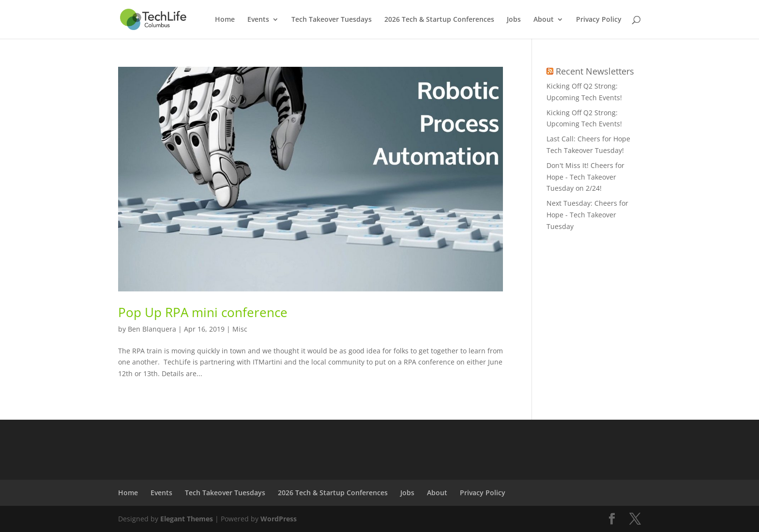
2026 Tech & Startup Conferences (439, 20)
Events (258, 20)
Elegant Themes (187, 519)
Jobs (514, 20)
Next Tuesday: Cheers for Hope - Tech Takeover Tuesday (587, 215)
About (544, 20)
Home (225, 20)
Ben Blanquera (152, 329)
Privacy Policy (599, 20)
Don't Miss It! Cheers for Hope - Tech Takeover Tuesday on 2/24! (585, 177)
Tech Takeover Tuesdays (332, 20)
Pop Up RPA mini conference (203, 312)
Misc (240, 329)
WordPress (279, 519)
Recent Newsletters (595, 71)
